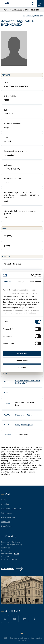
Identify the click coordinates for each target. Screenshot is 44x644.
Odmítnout (22, 367)
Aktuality (5, 504)
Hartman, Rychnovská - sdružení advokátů (27, 382)
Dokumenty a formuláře (11, 509)
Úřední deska (7, 526)
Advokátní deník (8, 517)
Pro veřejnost (7, 513)
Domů (6, 10)
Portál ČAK (6, 522)
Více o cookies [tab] (35, 282)
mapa (16, 554)
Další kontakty (12, 569)
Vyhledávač (17, 10)
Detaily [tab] (21, 282)
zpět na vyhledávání (33, 16)
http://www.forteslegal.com (27, 415)
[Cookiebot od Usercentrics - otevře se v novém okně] (31, 275)
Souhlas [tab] (7, 282)
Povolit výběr (22, 360)
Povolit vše (22, 354)
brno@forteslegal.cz (24, 425)
